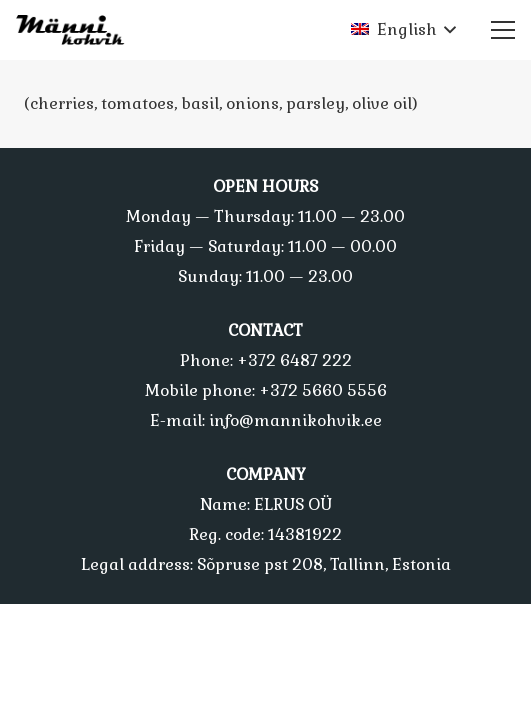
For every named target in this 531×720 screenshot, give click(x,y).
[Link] (76, 30)
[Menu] (503, 30)
